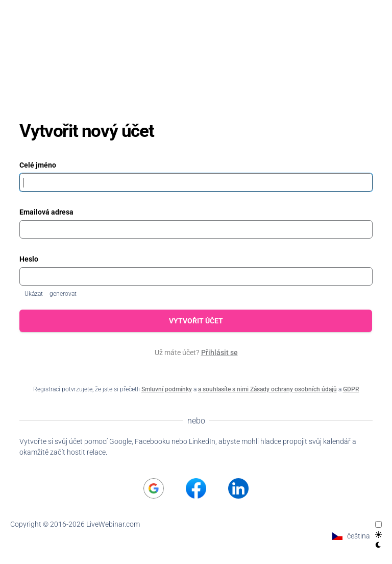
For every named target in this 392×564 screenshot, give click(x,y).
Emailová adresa (46, 212)
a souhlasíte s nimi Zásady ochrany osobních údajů (267, 389)
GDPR (351, 389)
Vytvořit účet (196, 321)
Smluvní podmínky (167, 389)
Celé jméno (38, 165)
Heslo (29, 259)
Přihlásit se (219, 353)
